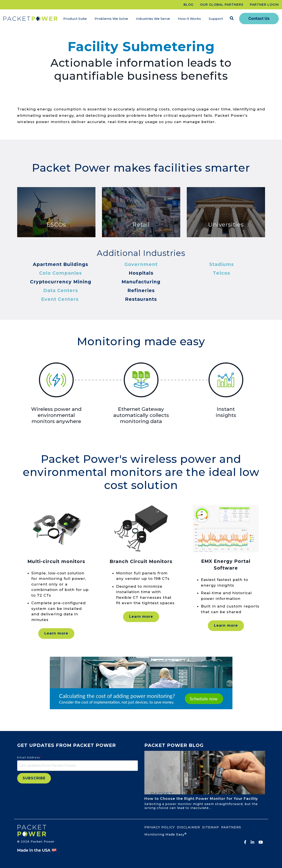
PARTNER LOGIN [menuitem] (264, 5)
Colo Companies (61, 273)
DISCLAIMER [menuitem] (189, 827)
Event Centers (60, 299)
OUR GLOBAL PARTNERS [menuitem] (222, 5)
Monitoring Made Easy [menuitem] (165, 834)
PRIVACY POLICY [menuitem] (160, 827)
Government (141, 264)
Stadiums (222, 264)
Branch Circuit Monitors (141, 561)
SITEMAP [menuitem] (211, 827)
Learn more (56, 633)
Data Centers (61, 290)
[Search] (232, 19)
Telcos (222, 273)
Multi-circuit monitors (56, 561)
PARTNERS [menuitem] (231, 827)
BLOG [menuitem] (189, 5)
